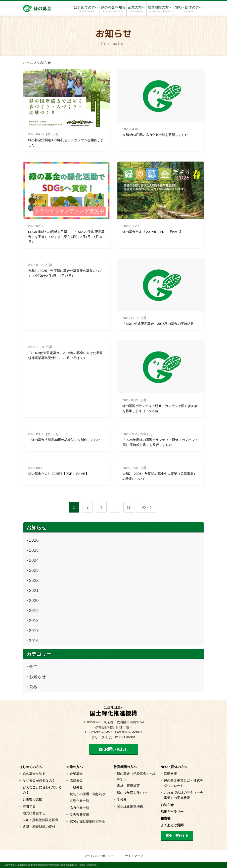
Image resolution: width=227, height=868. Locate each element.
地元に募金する (34, 813)
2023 (34, 570)
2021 (34, 591)
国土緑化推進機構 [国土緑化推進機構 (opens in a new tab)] (130, 807)
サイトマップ (134, 856)
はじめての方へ (86, 9)
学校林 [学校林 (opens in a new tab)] (122, 800)
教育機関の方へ (160, 9)
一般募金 (76, 787)
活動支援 (170, 774)
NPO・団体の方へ (189, 9)
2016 (34, 641)
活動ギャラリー (172, 812)
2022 (34, 580)
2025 (34, 550)
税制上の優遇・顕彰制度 (88, 794)
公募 (33, 687)
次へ (145, 507)
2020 (34, 601)
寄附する (29, 806)
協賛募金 (76, 780)
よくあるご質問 (172, 825)
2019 (34, 611)
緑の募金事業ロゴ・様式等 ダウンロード (184, 783)
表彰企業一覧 (79, 801)
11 (129, 507)
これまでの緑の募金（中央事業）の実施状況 (184, 795)
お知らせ (38, 677)
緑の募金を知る (113, 9)
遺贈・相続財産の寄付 (39, 827)
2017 (34, 631)
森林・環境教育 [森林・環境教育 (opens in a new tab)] (128, 786)
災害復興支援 (79, 815)
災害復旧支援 (32, 799)
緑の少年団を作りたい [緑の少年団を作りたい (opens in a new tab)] (133, 793)
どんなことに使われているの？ (42, 790)
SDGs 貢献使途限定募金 (40, 820)
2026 (34, 540)
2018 (34, 621)
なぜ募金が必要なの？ (39, 780)
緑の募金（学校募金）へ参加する (137, 776)
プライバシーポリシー (99, 856)
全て (33, 667)
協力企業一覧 (79, 808)
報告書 (166, 818)
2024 (34, 560)
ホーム (28, 63)
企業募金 (76, 774)
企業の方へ (137, 9)
